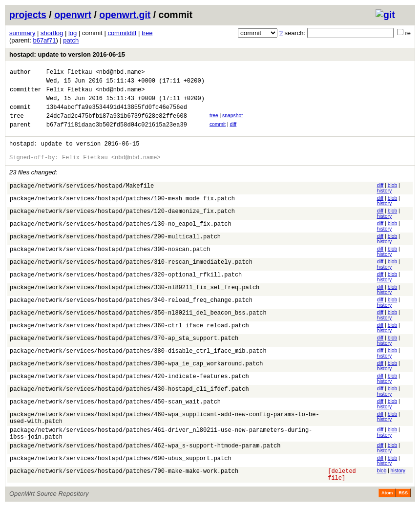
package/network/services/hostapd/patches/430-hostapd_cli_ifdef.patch (129, 405)
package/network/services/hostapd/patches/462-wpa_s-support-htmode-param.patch (145, 467)
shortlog (52, 33)
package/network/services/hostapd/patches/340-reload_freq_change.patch (131, 316)
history (384, 205)
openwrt (73, 15)
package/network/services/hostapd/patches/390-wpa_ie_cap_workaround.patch (136, 379)
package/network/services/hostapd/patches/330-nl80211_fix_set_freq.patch (135, 303)
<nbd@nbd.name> (120, 73)
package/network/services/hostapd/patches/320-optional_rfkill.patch (126, 290)
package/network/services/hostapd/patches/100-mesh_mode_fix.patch (122, 214)
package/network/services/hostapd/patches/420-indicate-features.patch (129, 392)
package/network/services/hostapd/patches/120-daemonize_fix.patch (122, 227)
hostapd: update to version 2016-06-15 (67, 54)
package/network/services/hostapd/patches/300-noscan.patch (110, 265)
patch (71, 40)
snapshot (232, 123)
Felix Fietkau (69, 73)
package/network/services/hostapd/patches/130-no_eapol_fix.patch (121, 240)
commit (218, 133)
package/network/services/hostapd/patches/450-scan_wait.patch (115, 417)
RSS (403, 516)
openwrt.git (125, 15)
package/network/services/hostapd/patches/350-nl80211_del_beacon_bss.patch (138, 329)
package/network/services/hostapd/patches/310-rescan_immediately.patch (131, 278)
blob (393, 200)
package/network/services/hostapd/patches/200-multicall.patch (115, 252)
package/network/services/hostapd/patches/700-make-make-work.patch (124, 493)
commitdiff (122, 33)
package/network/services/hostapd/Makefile (82, 201)
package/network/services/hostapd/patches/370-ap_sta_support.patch (124, 354)
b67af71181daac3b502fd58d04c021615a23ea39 (117, 135)
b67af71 (44, 40)
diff (233, 133)
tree (147, 33)
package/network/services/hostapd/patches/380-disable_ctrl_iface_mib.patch (138, 367)
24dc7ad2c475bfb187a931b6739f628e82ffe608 (117, 124)
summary (22, 33)
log (73, 33)
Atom (387, 516)
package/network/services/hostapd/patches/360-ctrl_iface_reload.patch (129, 341)
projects (28, 15)
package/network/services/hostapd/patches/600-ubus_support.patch (121, 480)
